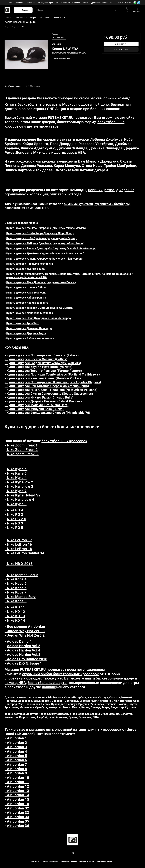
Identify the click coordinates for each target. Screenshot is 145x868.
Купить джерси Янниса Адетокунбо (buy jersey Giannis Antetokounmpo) (52, 248)
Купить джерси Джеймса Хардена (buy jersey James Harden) (45, 254)
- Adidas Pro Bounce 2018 (26, 659)
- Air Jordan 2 (16, 743)
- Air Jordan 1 (16, 738)
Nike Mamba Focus (22, 575)
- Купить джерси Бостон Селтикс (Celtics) (36, 359)
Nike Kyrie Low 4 (21, 500)
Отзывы (86, 3)
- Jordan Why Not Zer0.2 (25, 635)
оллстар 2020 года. (66, 194)
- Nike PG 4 (14, 510)
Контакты (35, 861)
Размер (55, 34)
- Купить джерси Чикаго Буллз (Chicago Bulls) (39, 397)
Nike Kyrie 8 (17, 504)
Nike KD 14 (16, 620)
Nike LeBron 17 (19, 540)
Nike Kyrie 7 (16, 491)
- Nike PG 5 (14, 528)
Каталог (23, 10)
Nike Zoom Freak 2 (22, 450)
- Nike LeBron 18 (18, 549)
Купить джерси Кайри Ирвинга (26, 298)
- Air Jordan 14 (17, 795)
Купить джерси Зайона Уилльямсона (30, 338)
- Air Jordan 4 (16, 751)
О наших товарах (87, 861)
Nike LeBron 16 (19, 544)
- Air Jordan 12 (17, 786)
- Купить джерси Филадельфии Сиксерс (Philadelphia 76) (47, 413)
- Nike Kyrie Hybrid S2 (23, 495)
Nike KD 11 (16, 607)
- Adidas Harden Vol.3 (22, 655)
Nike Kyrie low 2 (21, 482)
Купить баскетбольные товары (31, 104)
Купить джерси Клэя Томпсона (26, 293)
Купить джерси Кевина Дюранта (27, 303)
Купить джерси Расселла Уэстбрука (30, 264)
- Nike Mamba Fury (20, 597)
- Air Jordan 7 (16, 764)
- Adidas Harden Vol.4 (22, 650)
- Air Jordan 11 (17, 782)
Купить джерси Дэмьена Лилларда (29, 328)
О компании (30, 3)
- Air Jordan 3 (16, 747)
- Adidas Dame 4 (18, 641)
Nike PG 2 (15, 514)
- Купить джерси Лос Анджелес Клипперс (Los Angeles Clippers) (53, 382)
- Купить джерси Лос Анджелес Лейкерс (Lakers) (42, 355)
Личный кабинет (63, 3)
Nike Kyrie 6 (17, 469)
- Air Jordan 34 (17, 817)
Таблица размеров (45, 3)
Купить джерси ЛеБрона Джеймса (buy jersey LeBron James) (45, 243)
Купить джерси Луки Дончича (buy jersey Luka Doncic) (41, 282)
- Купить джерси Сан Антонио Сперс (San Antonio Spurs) (47, 386)
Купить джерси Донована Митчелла (30, 313)
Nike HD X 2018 (19, 564)
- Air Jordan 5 (16, 756)
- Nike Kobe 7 (16, 592)
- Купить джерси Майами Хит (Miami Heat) (37, 405)
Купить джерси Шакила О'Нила (27, 287)
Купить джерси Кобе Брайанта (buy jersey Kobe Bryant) (41, 238)
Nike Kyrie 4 (16, 478)
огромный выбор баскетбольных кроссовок (60, 674)
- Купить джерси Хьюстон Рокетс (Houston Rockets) (43, 378)
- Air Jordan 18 (17, 804)
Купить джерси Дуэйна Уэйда (26, 269)
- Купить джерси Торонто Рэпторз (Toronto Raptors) (43, 371)
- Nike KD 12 (15, 612)
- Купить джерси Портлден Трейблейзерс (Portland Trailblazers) (52, 374)
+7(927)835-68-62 (123, 3)
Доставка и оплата (99, 3)
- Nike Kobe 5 (16, 583)
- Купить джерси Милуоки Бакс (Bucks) (34, 409)
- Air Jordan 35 (17, 821)
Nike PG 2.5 (17, 519)
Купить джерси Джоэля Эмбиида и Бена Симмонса (39, 308)
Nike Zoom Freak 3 (23, 454)
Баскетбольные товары (26, 18)
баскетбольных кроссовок (64, 441)
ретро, (110, 190)
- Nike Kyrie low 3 (19, 486)
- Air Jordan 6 (16, 760)
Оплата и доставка (50, 861)
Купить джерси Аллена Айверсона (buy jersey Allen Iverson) (45, 259)
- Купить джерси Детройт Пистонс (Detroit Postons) (43, 401)
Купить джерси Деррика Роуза (26, 333)
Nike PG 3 (15, 523)
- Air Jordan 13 (17, 791)
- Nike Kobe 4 (16, 579)
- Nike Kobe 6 (16, 588)
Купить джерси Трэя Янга (23, 323)
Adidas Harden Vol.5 (24, 646)
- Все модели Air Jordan (25, 627)
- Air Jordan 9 (16, 773)
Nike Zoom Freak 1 (23, 445)
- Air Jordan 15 (17, 799)
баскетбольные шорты (48, 683)
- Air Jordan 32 (17, 808)
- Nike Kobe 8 (16, 601)
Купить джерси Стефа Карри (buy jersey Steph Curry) (40, 233)
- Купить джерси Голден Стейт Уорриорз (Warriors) (43, 363)
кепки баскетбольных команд (105, 98)
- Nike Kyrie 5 (16, 473)
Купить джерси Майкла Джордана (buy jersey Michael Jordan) (46, 228)
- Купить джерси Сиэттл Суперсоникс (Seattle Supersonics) (49, 394)
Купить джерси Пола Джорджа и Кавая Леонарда (38, 318)
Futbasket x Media (104, 861)
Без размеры (59, 38)
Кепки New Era (60, 18)
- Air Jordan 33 (17, 813)
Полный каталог (16, 3)
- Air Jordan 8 (16, 769)
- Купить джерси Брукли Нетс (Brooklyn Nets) (38, 367)
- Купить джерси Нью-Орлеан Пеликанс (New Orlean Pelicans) (51, 390)
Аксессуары (45, 18)
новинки (95, 190)
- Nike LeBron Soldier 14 (24, 553)
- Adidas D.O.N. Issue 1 (24, 663)
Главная (8, 18)
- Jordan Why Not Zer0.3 (25, 631)
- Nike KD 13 (15, 616)
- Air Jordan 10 (17, 778)
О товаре (76, 3)
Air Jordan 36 (18, 826)
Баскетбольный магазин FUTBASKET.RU (39, 118)
